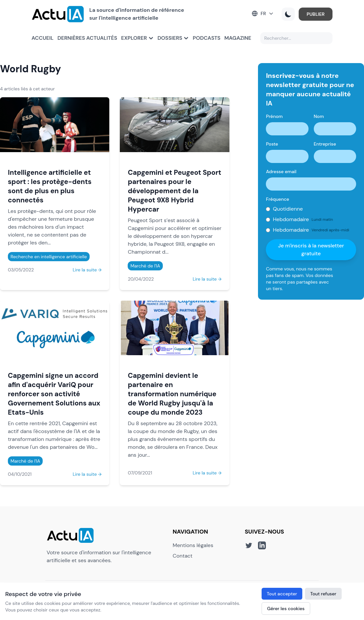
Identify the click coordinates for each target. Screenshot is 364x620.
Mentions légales (193, 545)
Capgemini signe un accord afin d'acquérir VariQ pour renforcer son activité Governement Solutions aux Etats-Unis (54, 394)
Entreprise (325, 144)
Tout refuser (323, 594)
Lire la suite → (87, 270)
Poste (272, 144)
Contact (182, 556)
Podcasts (206, 38)
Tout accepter (282, 594)
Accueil (43, 38)
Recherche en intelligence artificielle (49, 257)
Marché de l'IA (145, 266)
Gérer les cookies (286, 609)
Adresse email (281, 172)
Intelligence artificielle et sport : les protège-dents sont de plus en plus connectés (50, 186)
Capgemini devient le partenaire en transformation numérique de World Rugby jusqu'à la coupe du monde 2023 (172, 394)
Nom (319, 116)
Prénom (274, 116)
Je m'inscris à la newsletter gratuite (311, 250)
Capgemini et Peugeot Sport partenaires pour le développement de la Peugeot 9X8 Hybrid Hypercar (174, 191)
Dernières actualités (87, 38)
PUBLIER (316, 14)
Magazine (238, 38)
